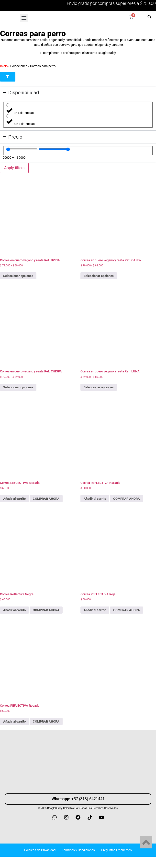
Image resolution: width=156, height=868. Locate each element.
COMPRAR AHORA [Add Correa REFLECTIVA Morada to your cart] (46, 499)
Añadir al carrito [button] (14, 499)
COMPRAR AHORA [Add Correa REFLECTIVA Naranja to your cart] (127, 499)
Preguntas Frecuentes (117, 850)
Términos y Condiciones (78, 850)
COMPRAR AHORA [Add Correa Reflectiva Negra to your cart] (46, 610)
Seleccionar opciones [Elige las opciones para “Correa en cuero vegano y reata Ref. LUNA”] (99, 387)
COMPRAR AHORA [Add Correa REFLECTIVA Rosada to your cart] (46, 721)
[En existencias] (8, 105)
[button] (24, 18)
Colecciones (19, 66)
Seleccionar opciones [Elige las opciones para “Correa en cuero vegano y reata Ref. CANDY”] (99, 276)
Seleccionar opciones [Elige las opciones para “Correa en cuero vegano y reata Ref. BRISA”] (18, 276)
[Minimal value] (22, 149)
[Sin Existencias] (8, 116)
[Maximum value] (54, 149)
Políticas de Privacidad (40, 850)
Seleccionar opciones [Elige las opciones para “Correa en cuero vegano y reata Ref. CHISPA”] (18, 387)
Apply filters (14, 168)
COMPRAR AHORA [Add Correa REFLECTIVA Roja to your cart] (127, 610)
